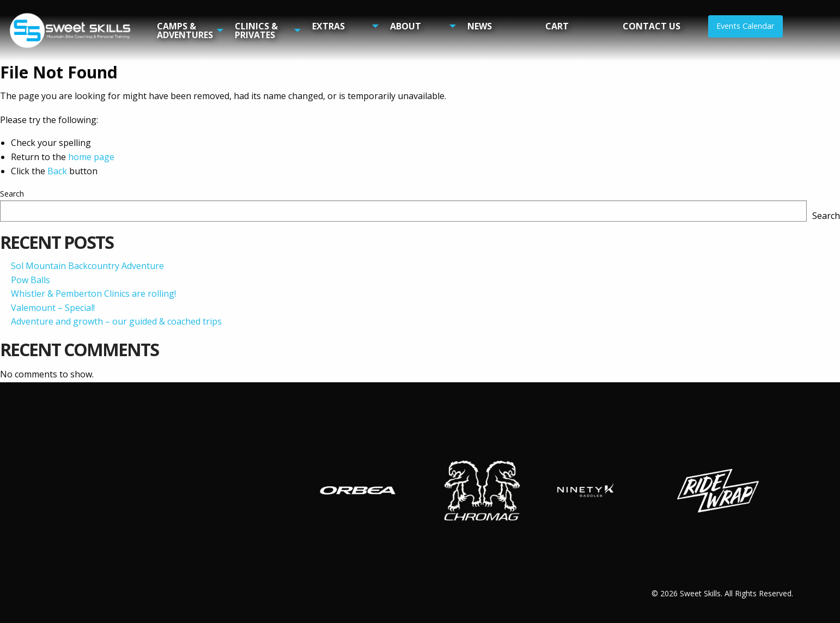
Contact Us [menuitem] (652, 26)
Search (12, 194)
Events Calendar (745, 26)
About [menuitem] (406, 26)
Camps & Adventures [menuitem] (185, 30)
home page (91, 157)
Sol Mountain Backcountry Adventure (87, 266)
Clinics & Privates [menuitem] (256, 30)
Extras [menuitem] (328, 26)
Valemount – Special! (53, 308)
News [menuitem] (480, 26)
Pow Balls (31, 280)
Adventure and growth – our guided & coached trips (116, 321)
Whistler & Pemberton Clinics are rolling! (93, 294)
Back (57, 171)
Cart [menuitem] (557, 26)
